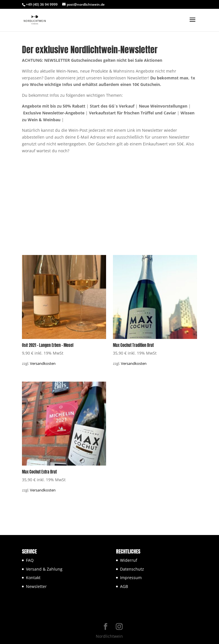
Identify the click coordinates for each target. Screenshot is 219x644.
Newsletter (36, 586)
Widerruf (129, 560)
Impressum (131, 578)
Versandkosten (43, 364)
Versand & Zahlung (44, 569)
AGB (124, 586)
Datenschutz (132, 569)
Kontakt (33, 578)
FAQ (30, 560)
